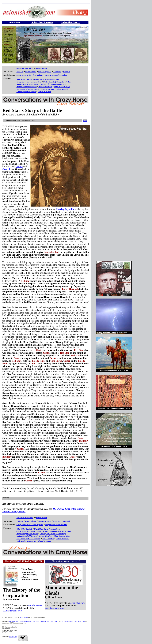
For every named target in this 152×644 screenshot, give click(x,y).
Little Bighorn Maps (62, 87)
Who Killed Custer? (24, 79)
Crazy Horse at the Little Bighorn (30, 75)
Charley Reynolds (65, 209)
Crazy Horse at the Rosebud (56, 75)
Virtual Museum (44, 92)
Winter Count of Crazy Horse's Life (57, 82)
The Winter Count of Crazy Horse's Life (73, 621)
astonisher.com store (13, 611)
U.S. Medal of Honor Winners (28, 89)
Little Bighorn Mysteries (26, 92)
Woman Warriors (45, 87)
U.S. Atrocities (48, 89)
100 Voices (43, 621)
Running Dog (13, 637)
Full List (20, 72)
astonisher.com (35, 605)
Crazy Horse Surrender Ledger (29, 82)
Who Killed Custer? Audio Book (47, 79)
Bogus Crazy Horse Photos (27, 84)
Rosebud (66, 72)
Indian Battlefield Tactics (26, 87)
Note (85, 121)
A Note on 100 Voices (25, 68)
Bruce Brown (41, 68)
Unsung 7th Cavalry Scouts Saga (53, 84)
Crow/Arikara (31, 72)
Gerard (6, 169)
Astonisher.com (14, 621)
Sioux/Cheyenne (45, 72)
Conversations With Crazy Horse (29, 621)
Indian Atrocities (62, 89)
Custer (19, 166)
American (57, 72)
